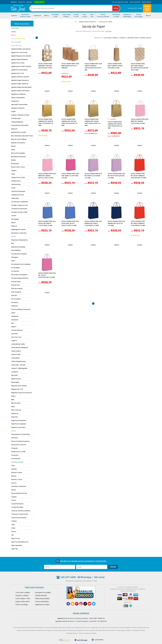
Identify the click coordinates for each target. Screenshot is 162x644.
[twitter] (94, 604)
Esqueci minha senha (23, 601)
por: (40, 73)
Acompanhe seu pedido (43, 592)
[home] (18, 8)
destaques (108, 38)
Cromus (47, 91)
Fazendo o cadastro (22, 595)
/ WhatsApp (84, 577)
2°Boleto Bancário (41, 595)
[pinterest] (77, 604)
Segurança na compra (42, 604)
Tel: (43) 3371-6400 (135, 8)
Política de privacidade (42, 598)
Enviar (113, 567)
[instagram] (81, 604)
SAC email (99, 577)
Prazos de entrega (22, 604)
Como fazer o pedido (23, 592)
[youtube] (89, 604)
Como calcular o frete (23, 598)
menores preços (134, 38)
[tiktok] (85, 604)
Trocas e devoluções (42, 601)
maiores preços (146, 38)
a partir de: (65, 73)
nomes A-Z (116, 38)
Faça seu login (123, 2)
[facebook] (68, 604)
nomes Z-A (124, 38)
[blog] (72, 604)
